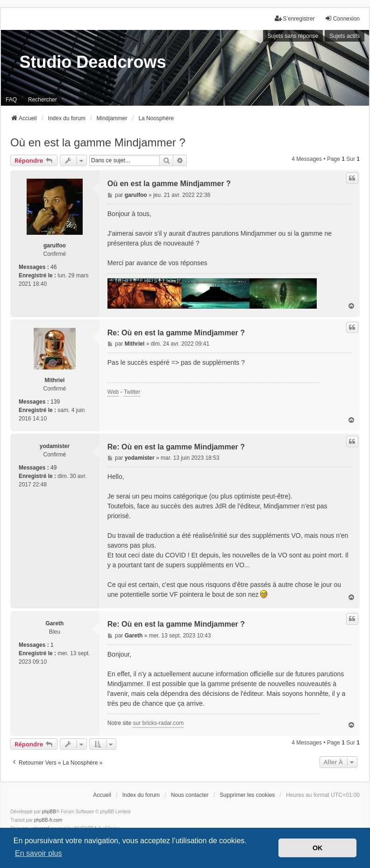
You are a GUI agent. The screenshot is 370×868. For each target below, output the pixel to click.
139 (55, 402)
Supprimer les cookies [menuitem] (247, 795)
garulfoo (55, 246)
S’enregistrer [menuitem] (295, 18)
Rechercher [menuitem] (43, 100)
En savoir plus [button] (39, 853)
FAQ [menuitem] (11, 100)
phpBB (49, 812)
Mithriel (55, 380)
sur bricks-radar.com (158, 723)
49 (53, 468)
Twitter (132, 392)
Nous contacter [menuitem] (190, 795)
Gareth (55, 623)
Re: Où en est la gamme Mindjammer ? (176, 333)
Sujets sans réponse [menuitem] (293, 36)
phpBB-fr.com (48, 820)
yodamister (55, 446)
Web (113, 392)
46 (53, 267)
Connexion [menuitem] (342, 18)
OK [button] (318, 848)
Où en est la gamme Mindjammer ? (98, 142)
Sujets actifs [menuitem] (345, 36)
